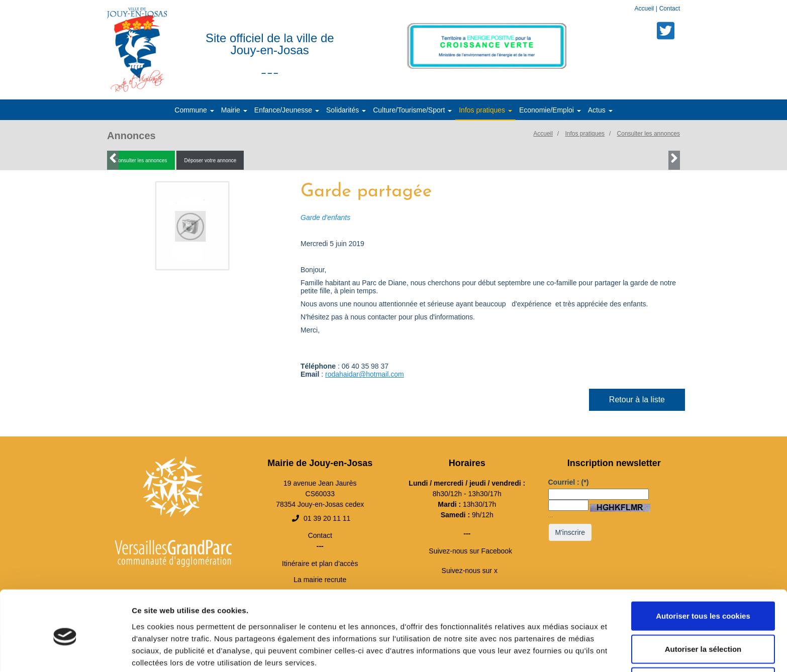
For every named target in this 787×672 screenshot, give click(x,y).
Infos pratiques (585, 134)
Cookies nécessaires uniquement (703, 639)
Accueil (645, 9)
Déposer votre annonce (210, 161)
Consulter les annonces (649, 134)
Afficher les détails (554, 652)
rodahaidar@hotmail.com (365, 375)
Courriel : (569, 483)
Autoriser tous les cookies (703, 573)
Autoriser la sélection (703, 606)
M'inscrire (570, 533)
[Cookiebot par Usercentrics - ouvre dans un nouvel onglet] (65, 652)
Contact (670, 9)
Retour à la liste (637, 400)
